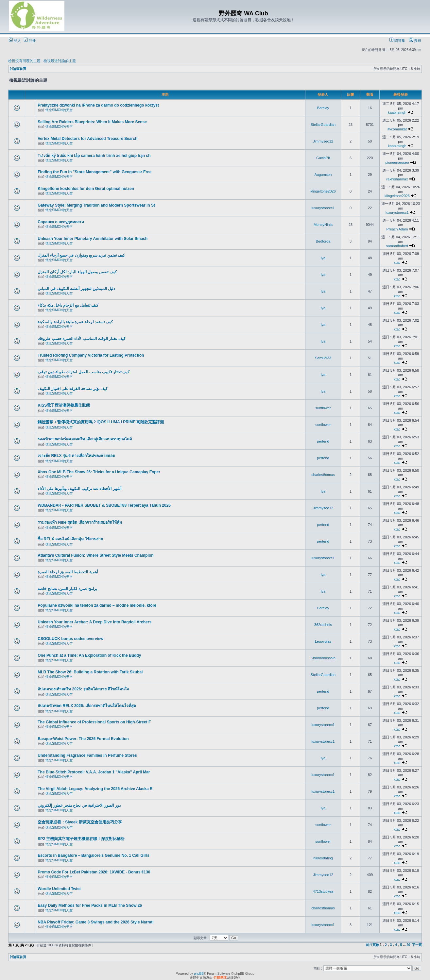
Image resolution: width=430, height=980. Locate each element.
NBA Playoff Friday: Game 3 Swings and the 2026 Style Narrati (95, 922)
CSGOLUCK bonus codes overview (70, 639)
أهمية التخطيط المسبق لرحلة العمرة (68, 572)
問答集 (397, 41)
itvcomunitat (397, 129)
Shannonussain (323, 658)
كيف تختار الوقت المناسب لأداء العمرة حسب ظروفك (81, 339)
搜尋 (415, 41)
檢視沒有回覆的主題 (24, 61)
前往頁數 (372, 945)
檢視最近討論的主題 (60, 61)
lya (323, 258)
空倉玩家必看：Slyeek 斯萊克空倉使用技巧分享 (80, 822)
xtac (397, 262)
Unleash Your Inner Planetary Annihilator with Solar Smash (93, 239)
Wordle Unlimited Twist (59, 889)
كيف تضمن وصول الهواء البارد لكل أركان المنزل (77, 272)
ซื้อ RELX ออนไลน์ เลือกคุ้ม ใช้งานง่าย (70, 539)
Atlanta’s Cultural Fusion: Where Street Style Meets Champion (95, 555)
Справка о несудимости (61, 222)
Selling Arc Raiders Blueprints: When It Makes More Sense (92, 122)
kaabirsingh (397, 112)
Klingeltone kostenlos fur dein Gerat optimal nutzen (86, 189)
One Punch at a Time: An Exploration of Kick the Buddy (89, 655)
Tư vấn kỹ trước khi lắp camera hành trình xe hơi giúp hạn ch (94, 156)
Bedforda (323, 241)
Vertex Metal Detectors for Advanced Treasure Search (87, 139)
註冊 (30, 41)
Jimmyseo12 (323, 141)
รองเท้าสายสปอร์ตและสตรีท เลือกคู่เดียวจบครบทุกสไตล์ (85, 439)
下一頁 (417, 945)
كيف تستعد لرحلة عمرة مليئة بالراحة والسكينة (75, 322)
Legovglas (323, 641)
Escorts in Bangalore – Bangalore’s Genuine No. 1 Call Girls (94, 855)
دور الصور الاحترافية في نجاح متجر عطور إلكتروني (79, 805)
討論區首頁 (18, 69)
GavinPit (323, 158)
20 (408, 945)
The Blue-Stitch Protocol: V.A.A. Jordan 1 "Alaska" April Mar (94, 772)
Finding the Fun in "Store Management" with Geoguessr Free (95, 172)
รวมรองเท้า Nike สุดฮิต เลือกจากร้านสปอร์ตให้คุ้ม (80, 522)
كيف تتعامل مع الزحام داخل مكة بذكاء (68, 305)
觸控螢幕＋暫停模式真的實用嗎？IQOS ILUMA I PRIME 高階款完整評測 (101, 422)
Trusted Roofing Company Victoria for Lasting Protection (91, 355)
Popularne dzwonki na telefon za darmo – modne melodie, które (97, 605)
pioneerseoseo (397, 162)
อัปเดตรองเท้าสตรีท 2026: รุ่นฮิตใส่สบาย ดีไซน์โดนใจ (83, 689)
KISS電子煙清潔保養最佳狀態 (64, 405)
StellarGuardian (323, 125)
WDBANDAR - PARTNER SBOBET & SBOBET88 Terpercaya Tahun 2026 (104, 505)
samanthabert (397, 246)
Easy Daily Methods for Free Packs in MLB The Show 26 (90, 905)
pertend (323, 441)
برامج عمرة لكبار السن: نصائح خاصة (67, 589)
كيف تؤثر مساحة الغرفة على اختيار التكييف (73, 389)
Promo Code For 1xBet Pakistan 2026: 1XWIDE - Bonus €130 (94, 872)
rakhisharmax (397, 179)
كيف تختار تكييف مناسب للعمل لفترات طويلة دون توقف (84, 372)
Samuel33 (323, 358)
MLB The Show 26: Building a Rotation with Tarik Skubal (90, 672)
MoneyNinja (323, 225)
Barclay (323, 108)
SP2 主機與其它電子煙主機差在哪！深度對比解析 (81, 839)
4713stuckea (323, 891)
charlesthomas (323, 475)
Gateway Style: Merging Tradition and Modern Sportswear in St (96, 205)
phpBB (199, 974)
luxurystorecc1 (323, 208)
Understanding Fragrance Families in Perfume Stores (87, 755)
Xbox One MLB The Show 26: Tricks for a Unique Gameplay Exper (99, 472)
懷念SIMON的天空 (59, 110)
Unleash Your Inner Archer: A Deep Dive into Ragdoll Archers (95, 622)
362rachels (323, 625)
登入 (15, 41)
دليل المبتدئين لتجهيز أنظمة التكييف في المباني (76, 289)
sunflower (323, 408)
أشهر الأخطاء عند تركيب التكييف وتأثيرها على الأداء (79, 489)
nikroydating (323, 858)
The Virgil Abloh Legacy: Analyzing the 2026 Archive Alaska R (95, 789)
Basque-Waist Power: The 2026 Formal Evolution (83, 739)
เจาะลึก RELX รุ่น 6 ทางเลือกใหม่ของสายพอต (76, 456)
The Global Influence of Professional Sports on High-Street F (94, 722)
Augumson (323, 175)
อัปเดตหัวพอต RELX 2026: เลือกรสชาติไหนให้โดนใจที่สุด (87, 706)
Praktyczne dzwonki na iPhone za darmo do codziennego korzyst (98, 105)
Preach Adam (397, 229)
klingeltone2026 (323, 191)
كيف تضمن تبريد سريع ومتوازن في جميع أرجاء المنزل (81, 255)
